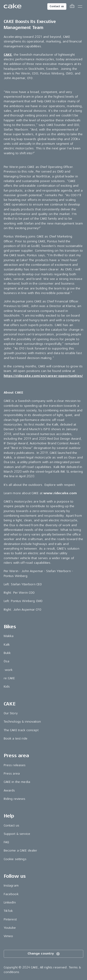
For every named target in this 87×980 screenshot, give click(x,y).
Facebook (11, 894)
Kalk (7, 645)
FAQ (6, 842)
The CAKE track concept (21, 730)
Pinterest (10, 919)
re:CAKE (9, 678)
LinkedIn (10, 902)
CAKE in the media (17, 782)
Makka (9, 636)
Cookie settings (15, 859)
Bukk (7, 653)
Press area (12, 773)
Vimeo (8, 936)
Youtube (10, 928)
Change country (44, 954)
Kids (7, 687)
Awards (9, 790)
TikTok (8, 911)
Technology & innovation (22, 722)
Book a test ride (16, 738)
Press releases (15, 765)
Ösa (6, 661)
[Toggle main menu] (80, 6)
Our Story (11, 713)
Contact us (57, 6)
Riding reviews (15, 799)
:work (8, 670)
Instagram (11, 886)
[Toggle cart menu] (72, 6)
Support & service (17, 834)
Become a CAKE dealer (21, 850)
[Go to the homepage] (13, 6)
